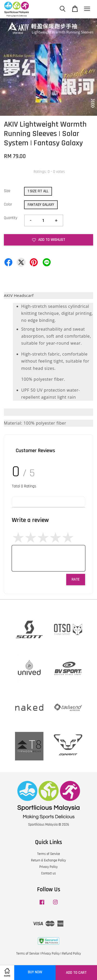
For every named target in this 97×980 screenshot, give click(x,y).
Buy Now (35, 972)
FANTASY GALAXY (41, 205)
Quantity (11, 218)
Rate (76, 579)
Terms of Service (49, 854)
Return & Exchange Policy (48, 860)
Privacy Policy (48, 867)
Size (7, 191)
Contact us (48, 873)
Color (8, 204)
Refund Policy (72, 954)
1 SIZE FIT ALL (38, 191)
